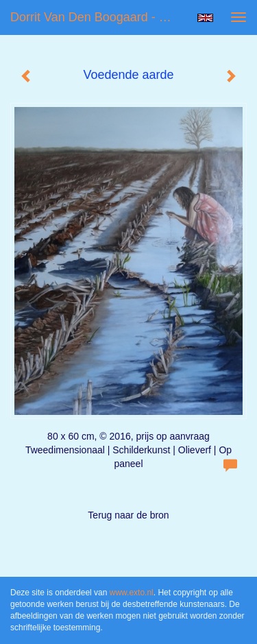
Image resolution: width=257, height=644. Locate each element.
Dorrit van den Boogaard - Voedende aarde (98, 17)
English (205, 18)
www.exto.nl (132, 593)
